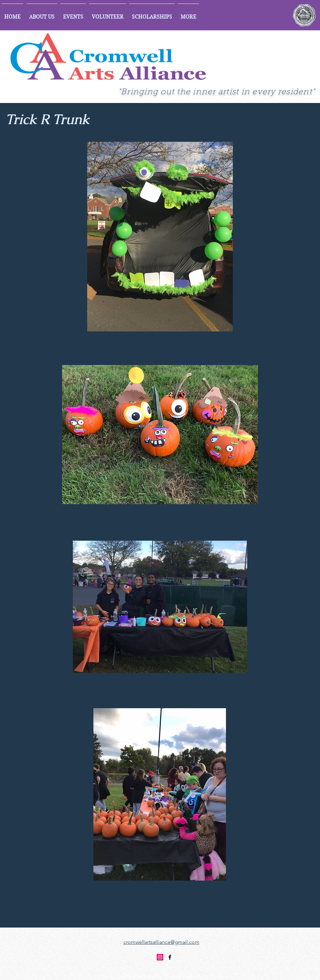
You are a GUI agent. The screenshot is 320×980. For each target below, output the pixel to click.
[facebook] (170, 957)
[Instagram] (160, 957)
